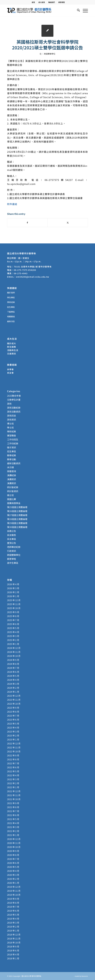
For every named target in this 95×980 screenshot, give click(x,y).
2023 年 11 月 (14, 700)
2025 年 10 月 (14, 608)
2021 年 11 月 (14, 795)
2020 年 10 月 (14, 847)
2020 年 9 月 (13, 851)
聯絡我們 (52, 2)
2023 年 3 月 (13, 731)
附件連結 (12, 204)
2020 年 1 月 (13, 883)
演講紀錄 (12, 475)
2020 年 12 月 (14, 839)
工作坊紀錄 (13, 443)
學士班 (10, 427)
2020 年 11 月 (14, 843)
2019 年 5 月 (13, 915)
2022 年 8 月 (13, 759)
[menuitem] (33, 2)
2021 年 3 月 (13, 827)
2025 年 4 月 (13, 632)
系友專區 (12, 539)
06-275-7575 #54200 (25, 270)
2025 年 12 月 (14, 600)
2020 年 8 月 (13, 855)
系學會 (10, 369)
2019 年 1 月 (13, 931)
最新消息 (11, 321)
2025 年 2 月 (13, 640)
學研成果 (11, 302)
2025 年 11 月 (14, 604)
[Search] (77, 10)
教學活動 (12, 459)
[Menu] (84, 10)
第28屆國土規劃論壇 (17, 519)
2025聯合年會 (14, 396)
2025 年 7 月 (13, 620)
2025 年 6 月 (13, 624)
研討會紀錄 (13, 487)
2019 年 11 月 (14, 891)
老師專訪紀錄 (14, 547)
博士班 (10, 424)
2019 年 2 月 (13, 927)
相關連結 (11, 316)
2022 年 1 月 (13, 787)
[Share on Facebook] (27, 223)
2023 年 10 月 (14, 704)
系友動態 (12, 535)
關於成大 (12, 343)
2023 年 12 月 (14, 696)
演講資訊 (12, 479)
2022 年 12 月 (14, 743)
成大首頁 (42, 2)
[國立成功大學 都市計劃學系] (39, 10)
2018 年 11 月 (14, 938)
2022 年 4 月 (13, 775)
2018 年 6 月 (13, 950)
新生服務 (12, 347)
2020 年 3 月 (13, 875)
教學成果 (12, 455)
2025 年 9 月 (13, 612)
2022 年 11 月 (14, 747)
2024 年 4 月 (13, 680)
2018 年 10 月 (14, 942)
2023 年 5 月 (13, 724)
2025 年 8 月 (13, 616)
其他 (9, 404)
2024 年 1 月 (13, 692)
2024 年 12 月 (14, 648)
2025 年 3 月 (13, 636)
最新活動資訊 (14, 463)
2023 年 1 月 (13, 739)
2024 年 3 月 (13, 684)
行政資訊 (12, 551)
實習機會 (12, 435)
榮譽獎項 (12, 471)
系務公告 (12, 531)
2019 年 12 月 (14, 887)
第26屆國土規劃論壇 (17, 511)
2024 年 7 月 (13, 668)
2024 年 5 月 (13, 676)
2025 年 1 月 (13, 644)
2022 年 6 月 (13, 767)
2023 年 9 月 (13, 708)
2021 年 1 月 (13, 835)
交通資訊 (12, 354)
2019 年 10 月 (14, 895)
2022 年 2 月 (13, 783)
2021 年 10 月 (14, 799)
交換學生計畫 (14, 400)
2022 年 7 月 (13, 763)
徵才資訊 (12, 447)
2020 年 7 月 (13, 859)
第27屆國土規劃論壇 (17, 515)
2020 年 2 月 (13, 879)
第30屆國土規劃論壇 (17, 527)
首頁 (33, 2)
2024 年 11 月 (14, 652)
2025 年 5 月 (13, 628)
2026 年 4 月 (13, 584)
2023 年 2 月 (13, 735)
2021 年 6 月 (13, 815)
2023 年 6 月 (13, 720)
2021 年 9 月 (13, 803)
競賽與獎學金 (14, 503)
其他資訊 (12, 420)
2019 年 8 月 (13, 903)
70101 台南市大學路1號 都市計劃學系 (33, 267)
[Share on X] (68, 223)
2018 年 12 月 (14, 935)
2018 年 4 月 (13, 954)
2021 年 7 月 (13, 811)
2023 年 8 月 (13, 712)
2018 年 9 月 (13, 946)
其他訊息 (12, 416)
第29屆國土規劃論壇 (17, 523)
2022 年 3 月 (13, 779)
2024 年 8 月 (13, 664)
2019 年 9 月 (13, 899)
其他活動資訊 (14, 412)
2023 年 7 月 (13, 716)
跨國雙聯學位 (50, 54)
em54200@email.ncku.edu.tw (33, 277)
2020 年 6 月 (13, 863)
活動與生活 (13, 350)
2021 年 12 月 (14, 791)
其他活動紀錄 (14, 408)
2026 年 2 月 (13, 592)
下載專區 (11, 312)
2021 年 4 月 (13, 823)
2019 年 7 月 (13, 907)
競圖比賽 (12, 499)
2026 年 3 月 (13, 588)
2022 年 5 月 (13, 771)
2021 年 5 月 (13, 819)
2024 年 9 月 (13, 660)
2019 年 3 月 (13, 923)
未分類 (10, 467)
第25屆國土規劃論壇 (17, 507)
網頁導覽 (62, 2)
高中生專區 (13, 563)
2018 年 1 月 (13, 958)
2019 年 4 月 (13, 919)
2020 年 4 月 (13, 871)
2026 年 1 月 (13, 596)
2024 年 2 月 (13, 688)
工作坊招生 (13, 439)
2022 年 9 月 (13, 755)
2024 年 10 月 (14, 656)
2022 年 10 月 (14, 751)
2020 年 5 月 (13, 867)
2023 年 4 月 (13, 728)
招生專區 (11, 307)
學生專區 (11, 297)
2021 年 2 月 (13, 831)
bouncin (85, 976)
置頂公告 (12, 543)
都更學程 (12, 559)
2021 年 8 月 (13, 807)
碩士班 (10, 495)
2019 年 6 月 (13, 911)
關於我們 (11, 293)
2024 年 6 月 (13, 672)
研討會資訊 (13, 491)
